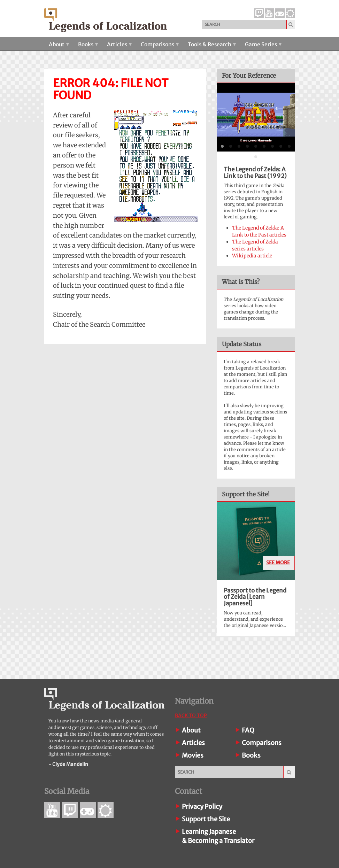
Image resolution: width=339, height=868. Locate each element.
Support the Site (206, 819)
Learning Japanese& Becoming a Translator (218, 836)
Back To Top (191, 715)
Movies (193, 755)
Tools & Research (212, 44)
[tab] (222, 146)
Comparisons (160, 44)
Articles (119, 44)
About (59, 44)
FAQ (248, 730)
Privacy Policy (202, 807)
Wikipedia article (252, 256)
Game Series (263, 44)
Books (88, 44)
